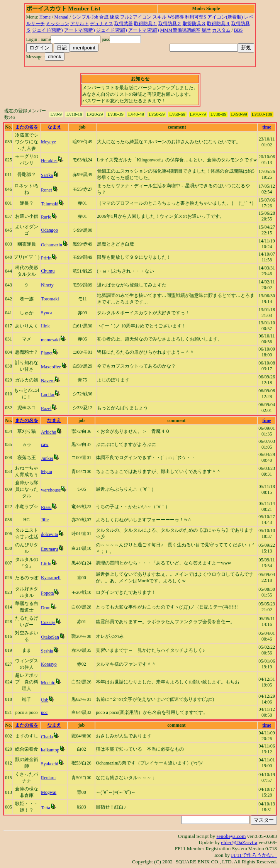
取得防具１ (146, 24)
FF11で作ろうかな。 (254, 855)
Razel (46, 409)
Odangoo (49, 230)
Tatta (46, 808)
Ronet (47, 190)
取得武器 (124, 24)
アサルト (80, 24)
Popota (47, 593)
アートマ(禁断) (80, 30)
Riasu (46, 507)
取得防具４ (219, 24)
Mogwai (49, 792)
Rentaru (48, 778)
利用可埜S (196, 17)
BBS (238, 30)
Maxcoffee (51, 367)
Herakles (49, 161)
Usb (45, 700)
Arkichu (48, 432)
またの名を (27, 127)
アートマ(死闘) (144, 30)
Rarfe (46, 217)
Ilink (45, 326)
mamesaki (50, 340)
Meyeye (48, 142)
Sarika (47, 175)
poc (44, 712)
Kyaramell (51, 578)
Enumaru (49, 549)
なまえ (54, 127)
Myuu (47, 471)
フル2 (126, 17)
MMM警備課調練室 (180, 30)
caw (45, 444)
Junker (47, 458)
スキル (160, 17)
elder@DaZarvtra (239, 842)
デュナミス (102, 24)
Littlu (46, 564)
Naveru (48, 381)
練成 (114, 17)
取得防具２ (170, 24)
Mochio (48, 683)
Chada (47, 737)
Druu (46, 608)
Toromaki (50, 299)
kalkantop (50, 750)
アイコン (142, 17)
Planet (47, 353)
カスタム (221, 30)
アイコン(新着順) (225, 17)
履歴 (206, 30)
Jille (45, 520)
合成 (104, 17)
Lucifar (48, 395)
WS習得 (176, 17)
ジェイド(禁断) (48, 30)
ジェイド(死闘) (112, 30)
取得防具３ (194, 24)
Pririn (46, 258)
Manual (62, 17)
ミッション (58, 24)
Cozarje (48, 622)
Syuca (47, 313)
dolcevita (49, 534)
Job (95, 17)
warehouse (51, 490)
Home (45, 17)
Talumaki (50, 204)
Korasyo (49, 664)
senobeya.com (231, 836)
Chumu (48, 271)
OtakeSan (50, 637)
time (267, 127)
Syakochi (50, 764)
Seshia (47, 651)
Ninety (47, 285)
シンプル (81, 17)
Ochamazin (52, 245)
